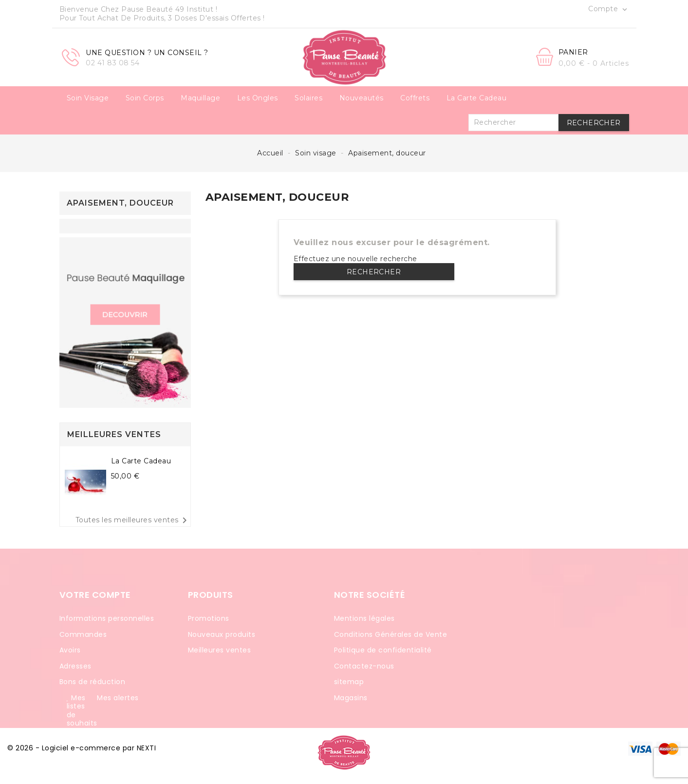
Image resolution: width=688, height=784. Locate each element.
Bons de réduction (93, 682)
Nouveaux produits (222, 634)
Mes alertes (118, 698)
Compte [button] (609, 9)
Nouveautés (362, 98)
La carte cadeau (477, 98)
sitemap (349, 682)
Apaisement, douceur (120, 203)
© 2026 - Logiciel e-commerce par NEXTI (82, 748)
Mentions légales (364, 618)
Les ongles (258, 98)
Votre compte (95, 595)
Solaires (308, 98)
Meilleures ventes (220, 650)
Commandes (83, 634)
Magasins (351, 698)
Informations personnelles (107, 618)
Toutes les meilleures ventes (133, 520)
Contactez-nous (364, 666)
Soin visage (88, 98)
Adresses (75, 666)
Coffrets (415, 98)
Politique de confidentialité (383, 650)
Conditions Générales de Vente (391, 634)
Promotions (209, 618)
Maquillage (200, 98)
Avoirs (70, 650)
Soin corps (145, 98)
